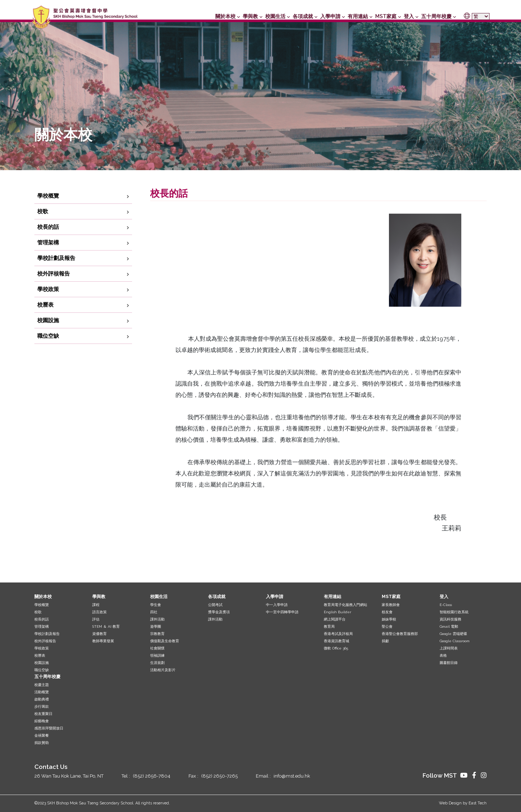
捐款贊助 (42, 743)
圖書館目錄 (449, 663)
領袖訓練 (157, 655)
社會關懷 (157, 648)
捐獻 (385, 641)
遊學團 (156, 626)
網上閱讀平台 (335, 619)
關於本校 (225, 16)
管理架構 (48, 257)
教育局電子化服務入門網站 (346, 605)
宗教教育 (157, 634)
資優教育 (99, 634)
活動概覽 (42, 692)
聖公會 (387, 626)
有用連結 (358, 16)
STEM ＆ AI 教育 (106, 626)
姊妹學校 (389, 619)
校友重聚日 (43, 714)
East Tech (478, 803)
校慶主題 (42, 685)
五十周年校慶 (436, 16)
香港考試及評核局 (338, 634)
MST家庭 (386, 16)
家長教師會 (391, 605)
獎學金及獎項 (219, 612)
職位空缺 (48, 350)
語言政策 (99, 612)
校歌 (43, 226)
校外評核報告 (54, 288)
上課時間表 (449, 648)
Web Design (450, 803)
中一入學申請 (277, 605)
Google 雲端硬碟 (453, 634)
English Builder (338, 612)
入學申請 (330, 16)
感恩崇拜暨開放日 (49, 728)
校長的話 (48, 241)
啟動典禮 (42, 699)
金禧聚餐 (42, 735)
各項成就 (303, 16)
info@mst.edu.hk (292, 776)
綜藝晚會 (42, 721)
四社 (154, 612)
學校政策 (48, 304)
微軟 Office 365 (336, 648)
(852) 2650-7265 (219, 776)
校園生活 (275, 16)
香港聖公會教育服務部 (400, 634)
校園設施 (48, 335)
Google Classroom (455, 641)
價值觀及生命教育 (165, 641)
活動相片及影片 (163, 670)
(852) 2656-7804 (152, 776)
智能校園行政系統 (454, 612)
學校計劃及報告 (56, 273)
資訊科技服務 (450, 619)
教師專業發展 (103, 641)
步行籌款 (42, 706)
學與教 (250, 16)
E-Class (446, 605)
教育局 (329, 626)
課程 (96, 605)
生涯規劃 (157, 663)
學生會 (156, 605)
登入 (409, 16)
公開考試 (215, 605)
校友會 (387, 612)
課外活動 (157, 619)
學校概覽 (48, 210)
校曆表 (45, 319)
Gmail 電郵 (449, 626)
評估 (96, 619)
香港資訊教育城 (336, 641)
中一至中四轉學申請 (282, 612)
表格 (443, 655)
